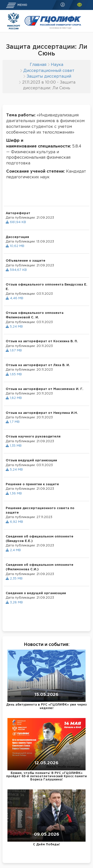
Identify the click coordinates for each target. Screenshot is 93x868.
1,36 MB (14, 494)
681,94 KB (16, 222)
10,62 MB (15, 246)
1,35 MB (14, 446)
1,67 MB (14, 351)
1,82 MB (14, 398)
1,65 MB (14, 374)
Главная (38, 65)
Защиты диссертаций (49, 76)
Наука (57, 65)
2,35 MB (14, 579)
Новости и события (46, 645)
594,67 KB (16, 270)
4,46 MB (15, 298)
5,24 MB (14, 327)
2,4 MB (13, 550)
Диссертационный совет (49, 71)
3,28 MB (14, 603)
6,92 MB (14, 522)
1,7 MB (13, 422)
